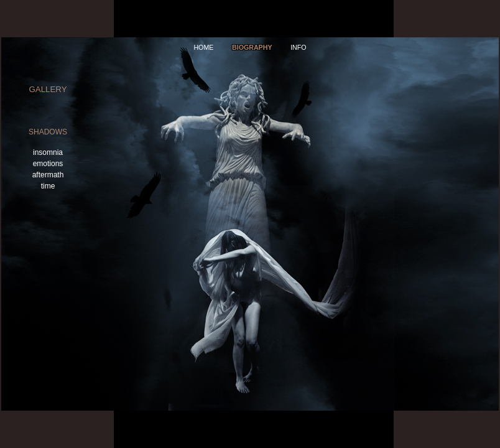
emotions (48, 164)
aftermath (48, 175)
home (203, 47)
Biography (252, 47)
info (298, 47)
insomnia (48, 152)
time (48, 186)
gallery (48, 89)
